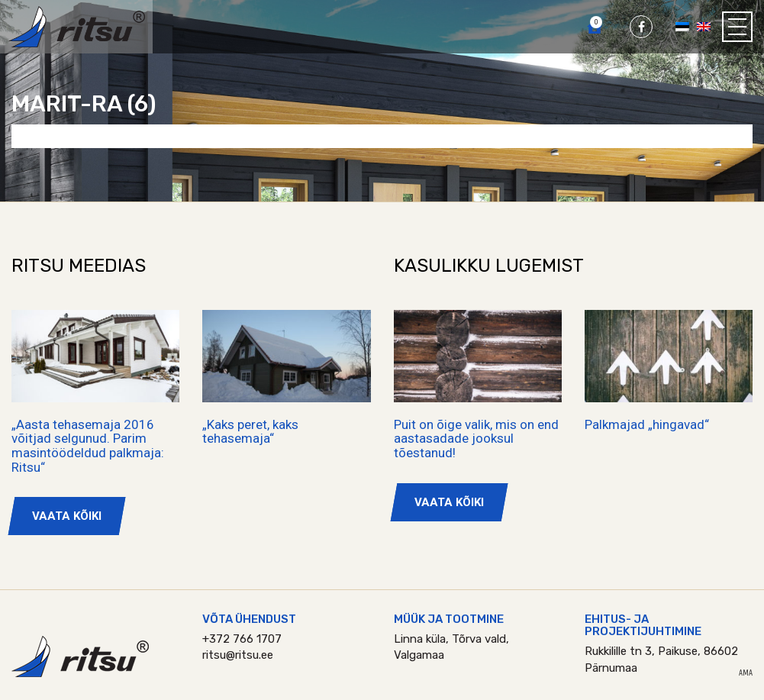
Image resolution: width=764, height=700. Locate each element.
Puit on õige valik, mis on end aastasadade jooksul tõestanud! (476, 439)
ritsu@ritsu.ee (238, 655)
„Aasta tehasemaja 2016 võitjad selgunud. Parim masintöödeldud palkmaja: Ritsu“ (88, 446)
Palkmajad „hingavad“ (647, 424)
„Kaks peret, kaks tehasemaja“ (250, 432)
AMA (746, 673)
